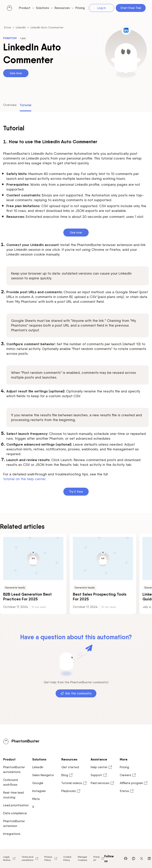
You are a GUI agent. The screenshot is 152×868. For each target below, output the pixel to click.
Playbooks (71, 791)
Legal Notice (9, 858)
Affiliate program (134, 783)
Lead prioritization (16, 805)
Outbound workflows (10, 782)
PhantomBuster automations (14, 769)
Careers (128, 775)
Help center (101, 767)
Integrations (12, 834)
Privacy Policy (51, 858)
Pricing (124, 767)
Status (127, 791)
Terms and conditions (30, 858)
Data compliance (15, 813)
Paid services (102, 783)
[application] (141, 857)
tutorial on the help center (24, 479)
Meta (36, 799)
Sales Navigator (43, 775)
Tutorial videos (74, 783)
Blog (67, 775)
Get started (70, 767)
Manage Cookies (82, 858)
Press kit (99, 858)
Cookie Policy (67, 858)
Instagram (39, 791)
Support (99, 775)
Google (38, 783)
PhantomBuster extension (14, 823)
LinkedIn (21, 27)
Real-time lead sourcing (13, 795)
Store (8, 27)
